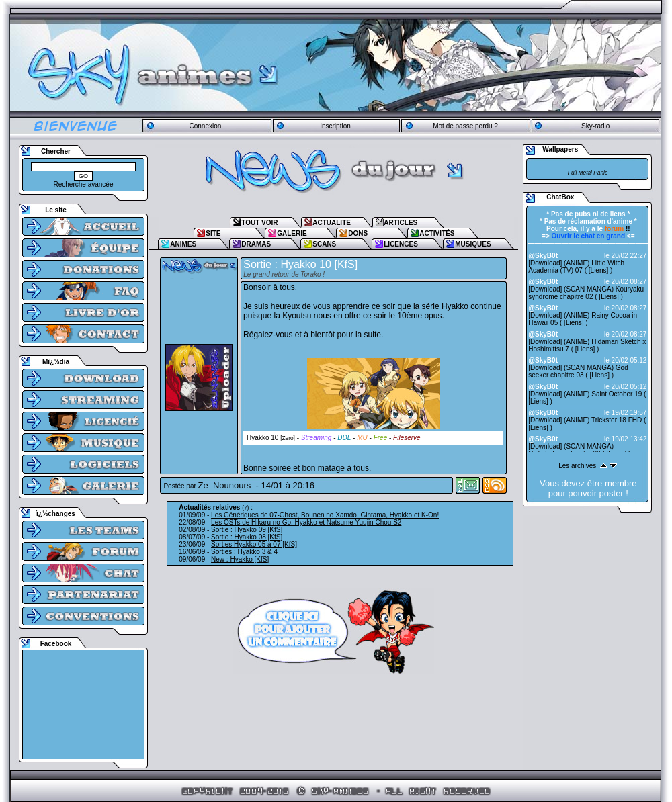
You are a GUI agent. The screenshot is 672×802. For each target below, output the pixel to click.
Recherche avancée (84, 184)
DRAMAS (256, 244)
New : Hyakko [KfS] (240, 559)
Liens (599, 270)
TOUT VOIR (259, 223)
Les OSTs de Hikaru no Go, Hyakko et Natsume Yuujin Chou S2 (306, 522)
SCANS (324, 244)
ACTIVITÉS (437, 233)
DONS (358, 233)
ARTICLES (401, 223)
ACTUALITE (332, 223)
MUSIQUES (473, 244)
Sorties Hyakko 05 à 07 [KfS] (254, 544)
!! (618, 229)
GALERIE (292, 233)
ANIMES (183, 244)
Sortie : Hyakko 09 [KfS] (247, 530)
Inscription (335, 126)
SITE (213, 233)
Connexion (205, 126)
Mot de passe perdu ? (465, 126)
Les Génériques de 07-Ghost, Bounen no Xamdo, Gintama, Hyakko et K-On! (325, 515)
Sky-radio (595, 126)
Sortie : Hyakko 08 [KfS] (247, 537)
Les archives (577, 466)
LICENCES (401, 244)
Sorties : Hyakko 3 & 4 (244, 552)
